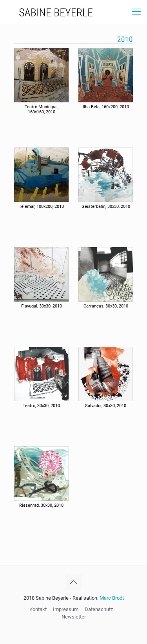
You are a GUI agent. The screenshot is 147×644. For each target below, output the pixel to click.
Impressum (66, 609)
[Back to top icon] (74, 582)
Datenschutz (99, 609)
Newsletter (74, 617)
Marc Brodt (112, 598)
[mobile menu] (136, 12)
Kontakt (38, 609)
